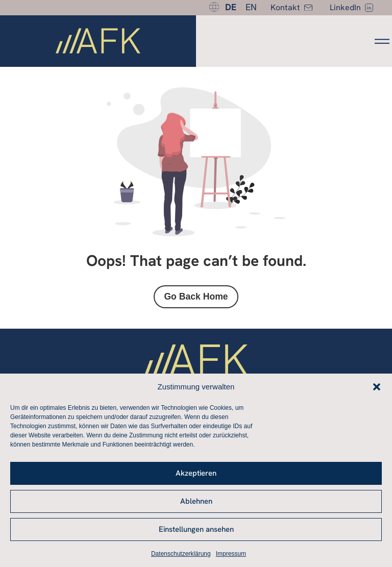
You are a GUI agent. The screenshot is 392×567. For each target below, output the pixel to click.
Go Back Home (196, 297)
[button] (377, 387)
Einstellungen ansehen (196, 529)
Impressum (231, 554)
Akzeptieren (196, 473)
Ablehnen (196, 501)
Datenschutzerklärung (181, 554)
